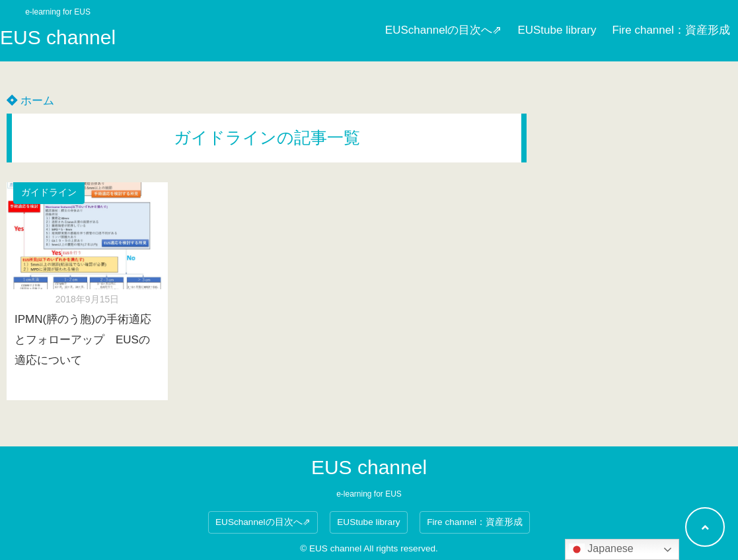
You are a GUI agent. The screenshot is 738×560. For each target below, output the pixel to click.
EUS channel (58, 37)
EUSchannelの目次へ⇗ (444, 30)
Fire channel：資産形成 (671, 30)
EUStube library (557, 30)
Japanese (601, 549)
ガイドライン (49, 192)
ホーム (30, 101)
